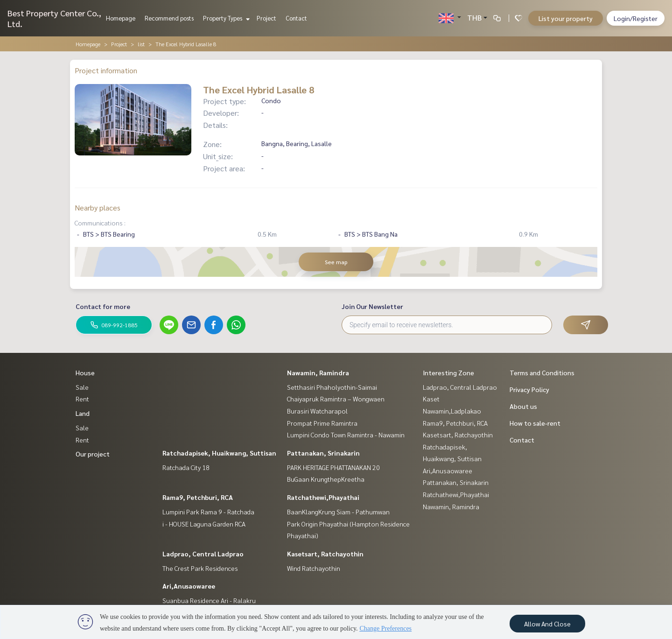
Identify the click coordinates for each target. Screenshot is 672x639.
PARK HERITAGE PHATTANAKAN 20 (333, 467)
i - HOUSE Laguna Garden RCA (204, 524)
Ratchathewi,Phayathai (323, 497)
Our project (93, 454)
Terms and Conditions (542, 372)
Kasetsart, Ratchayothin (325, 554)
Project (266, 18)
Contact (296, 18)
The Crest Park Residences (200, 568)
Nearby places (98, 207)
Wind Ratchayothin (314, 568)
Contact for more (103, 306)
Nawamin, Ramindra (318, 372)
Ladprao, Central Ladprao (203, 554)
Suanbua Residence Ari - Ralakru (209, 600)
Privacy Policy (529, 389)
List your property (566, 18)
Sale (82, 387)
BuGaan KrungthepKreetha (326, 479)
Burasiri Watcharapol (317, 411)
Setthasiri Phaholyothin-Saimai (332, 387)
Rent (82, 399)
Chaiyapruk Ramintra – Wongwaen (336, 399)
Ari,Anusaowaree (189, 586)
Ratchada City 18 (186, 467)
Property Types (225, 18)
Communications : (100, 223)
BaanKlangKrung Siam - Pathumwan (338, 512)
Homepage (121, 18)
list (141, 44)
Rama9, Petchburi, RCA (198, 497)
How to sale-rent (535, 423)
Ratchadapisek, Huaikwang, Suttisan (219, 453)
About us (523, 406)
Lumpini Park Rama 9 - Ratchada (208, 512)
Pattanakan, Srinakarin (323, 453)
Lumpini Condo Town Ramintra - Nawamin (346, 435)
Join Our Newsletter (372, 306)
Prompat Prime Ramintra (322, 423)
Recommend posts (169, 18)
